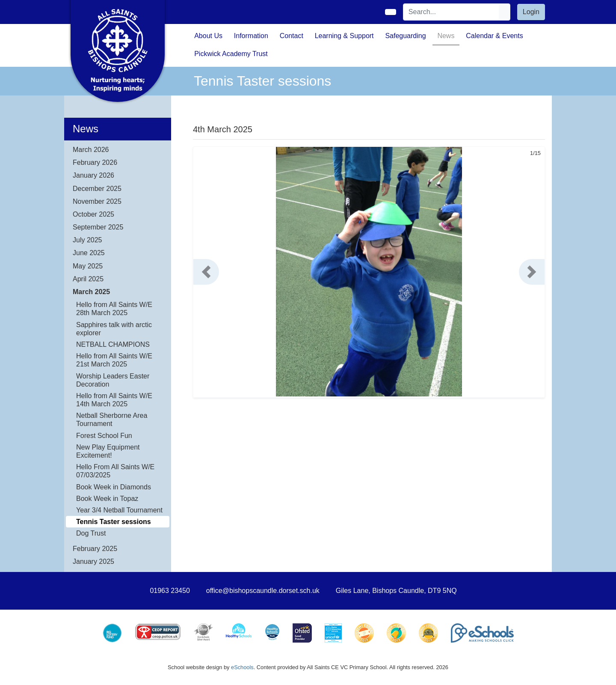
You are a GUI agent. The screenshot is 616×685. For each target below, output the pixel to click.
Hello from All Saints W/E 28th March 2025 (114, 309)
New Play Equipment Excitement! (108, 451)
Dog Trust (91, 533)
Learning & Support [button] (344, 36)
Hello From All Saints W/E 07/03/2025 (115, 471)
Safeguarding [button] (405, 36)
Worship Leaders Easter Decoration (113, 380)
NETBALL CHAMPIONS (113, 344)
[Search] (451, 12)
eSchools (242, 667)
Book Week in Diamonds (114, 487)
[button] (206, 272)
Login (531, 12)
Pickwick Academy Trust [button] (231, 54)
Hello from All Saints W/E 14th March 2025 (114, 400)
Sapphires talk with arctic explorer (114, 329)
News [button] (446, 36)
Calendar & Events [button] (494, 36)
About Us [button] (208, 36)
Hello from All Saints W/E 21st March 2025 (114, 360)
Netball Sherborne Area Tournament (112, 420)
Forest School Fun (104, 436)
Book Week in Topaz (107, 499)
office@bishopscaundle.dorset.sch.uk (263, 591)
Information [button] (251, 36)
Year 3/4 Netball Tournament (119, 510)
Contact (292, 36)
